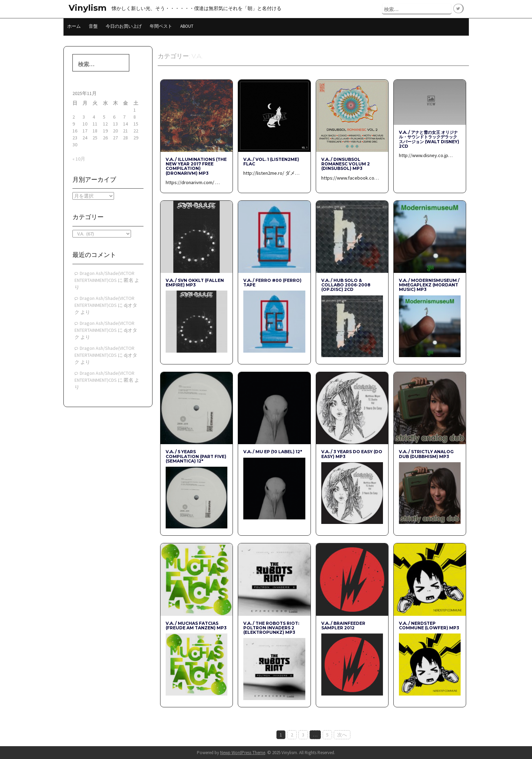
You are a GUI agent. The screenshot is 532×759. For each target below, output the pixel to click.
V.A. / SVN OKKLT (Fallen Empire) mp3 (195, 282)
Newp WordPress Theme (243, 752)
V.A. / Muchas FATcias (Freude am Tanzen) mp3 (196, 625)
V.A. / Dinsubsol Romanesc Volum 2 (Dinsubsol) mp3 (346, 163)
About (187, 26)
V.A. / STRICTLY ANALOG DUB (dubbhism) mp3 (426, 454)
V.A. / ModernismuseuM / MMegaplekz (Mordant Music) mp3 (429, 284)
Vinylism (88, 8)
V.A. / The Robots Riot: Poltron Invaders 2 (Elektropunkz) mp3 (271, 627)
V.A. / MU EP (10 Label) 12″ (273, 451)
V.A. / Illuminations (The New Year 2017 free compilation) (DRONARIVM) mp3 (196, 166)
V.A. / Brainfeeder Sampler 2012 (343, 625)
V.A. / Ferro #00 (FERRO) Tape (272, 282)
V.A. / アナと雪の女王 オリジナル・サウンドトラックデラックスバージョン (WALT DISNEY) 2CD (429, 139)
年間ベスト (161, 26)
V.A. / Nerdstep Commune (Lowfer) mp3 (429, 625)
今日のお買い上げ (124, 26)
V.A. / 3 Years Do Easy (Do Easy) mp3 (352, 454)
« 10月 (79, 158)
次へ (342, 734)
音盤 (93, 26)
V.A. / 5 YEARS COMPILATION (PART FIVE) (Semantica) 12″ (196, 456)
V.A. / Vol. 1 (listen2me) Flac (271, 161)
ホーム (74, 26)
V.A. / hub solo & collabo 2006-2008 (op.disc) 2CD (346, 284)
